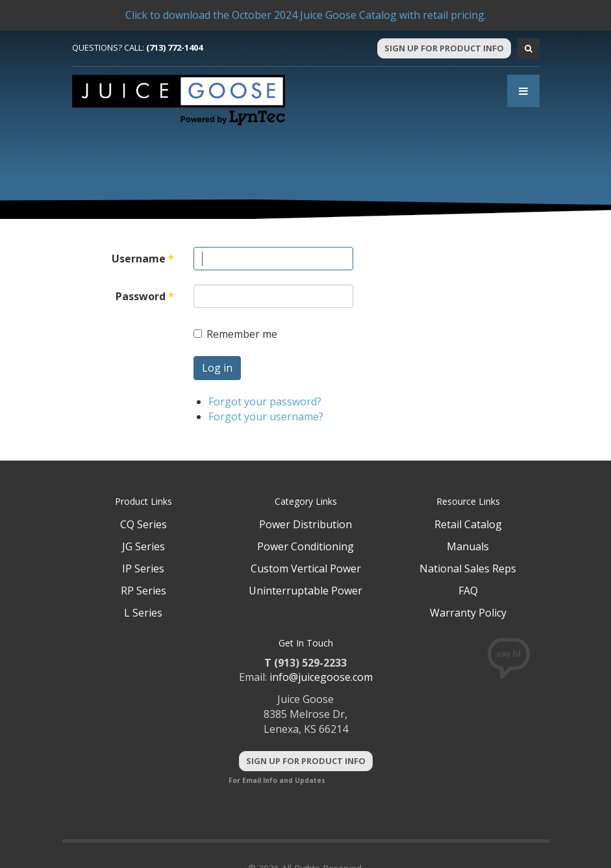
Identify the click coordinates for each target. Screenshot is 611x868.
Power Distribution (305, 524)
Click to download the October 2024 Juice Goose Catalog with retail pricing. (306, 15)
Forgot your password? (265, 402)
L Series (143, 613)
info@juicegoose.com (321, 677)
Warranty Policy (468, 613)
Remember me (235, 334)
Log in (217, 368)
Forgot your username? (266, 416)
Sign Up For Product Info (444, 48)
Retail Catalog (468, 524)
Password (145, 296)
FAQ (468, 591)
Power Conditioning (305, 546)
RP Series (143, 591)
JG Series (143, 546)
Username (143, 259)
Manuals (468, 546)
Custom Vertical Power (306, 568)
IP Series (143, 568)
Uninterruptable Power (305, 591)
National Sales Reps (468, 568)
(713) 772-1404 (174, 47)
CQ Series (143, 524)
